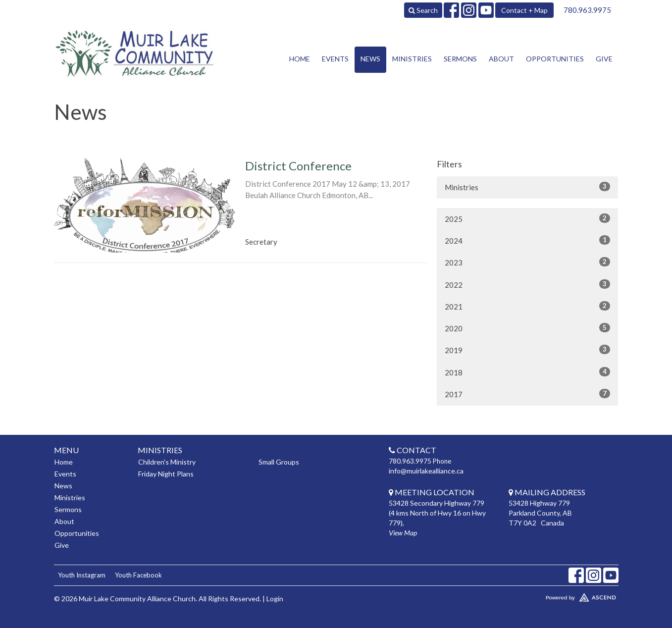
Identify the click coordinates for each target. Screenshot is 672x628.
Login (275, 599)
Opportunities (555, 59)
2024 (528, 240)
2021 (528, 306)
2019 (528, 350)
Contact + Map (524, 10)
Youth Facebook (138, 575)
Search (423, 10)
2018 (528, 372)
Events (335, 59)
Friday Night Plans (166, 474)
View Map (403, 533)
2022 (528, 284)
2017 (528, 394)
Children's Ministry (167, 462)
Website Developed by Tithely (552, 595)
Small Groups (279, 462)
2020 (528, 328)
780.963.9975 (587, 10)
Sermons (460, 59)
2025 (528, 218)
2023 (528, 262)
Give (604, 59)
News (370, 59)
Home (300, 59)
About (501, 59)
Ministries (412, 59)
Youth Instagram (82, 575)
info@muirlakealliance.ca (426, 471)
